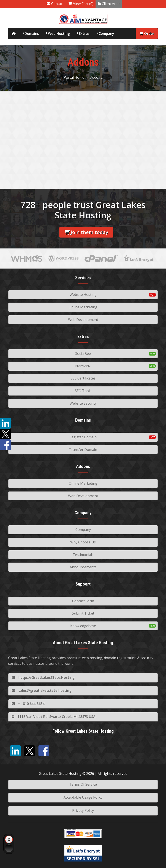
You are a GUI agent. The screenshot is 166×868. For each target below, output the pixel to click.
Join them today (86, 232)
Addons (96, 77)
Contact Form (83, 601)
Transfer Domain (83, 450)
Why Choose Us (83, 542)
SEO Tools (83, 391)
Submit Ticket (83, 613)
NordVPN (83, 366)
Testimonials (83, 555)
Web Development (83, 320)
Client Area (109, 4)
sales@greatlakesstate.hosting (41, 690)
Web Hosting (59, 34)
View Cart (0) (81, 4)
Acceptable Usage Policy (83, 797)
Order (147, 34)
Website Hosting (83, 295)
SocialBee (83, 354)
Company (106, 34)
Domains (32, 34)
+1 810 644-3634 (28, 704)
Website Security (83, 403)
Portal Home (74, 77)
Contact (55, 4)
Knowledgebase (83, 626)
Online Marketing (83, 307)
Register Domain (83, 437)
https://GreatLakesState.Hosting (43, 677)
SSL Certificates (83, 378)
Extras (84, 34)
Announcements (83, 567)
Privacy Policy (83, 810)
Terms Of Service (83, 784)
